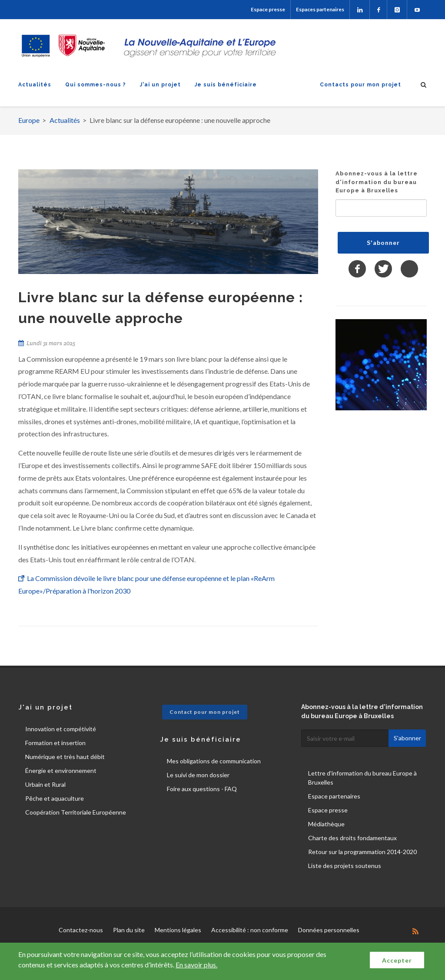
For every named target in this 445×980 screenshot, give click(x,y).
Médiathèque (326, 824)
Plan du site (129, 930)
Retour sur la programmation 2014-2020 (362, 852)
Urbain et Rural (45, 784)
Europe (29, 120)
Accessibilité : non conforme (250, 930)
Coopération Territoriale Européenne (76, 812)
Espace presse (268, 9)
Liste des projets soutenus (345, 866)
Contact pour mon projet (205, 712)
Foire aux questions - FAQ (202, 789)
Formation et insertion (55, 743)
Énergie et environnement (61, 770)
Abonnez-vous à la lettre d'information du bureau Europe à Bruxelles (377, 182)
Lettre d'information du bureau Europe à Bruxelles (362, 778)
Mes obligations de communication (214, 761)
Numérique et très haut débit (65, 757)
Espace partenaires (334, 796)
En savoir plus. (196, 965)
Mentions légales (178, 930)
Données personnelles (329, 930)
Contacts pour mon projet (360, 85)
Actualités (35, 85)
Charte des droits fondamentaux (352, 838)
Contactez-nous (81, 930)
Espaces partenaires (320, 9)
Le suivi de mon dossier (198, 775)
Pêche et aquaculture (55, 798)
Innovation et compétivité (61, 729)
